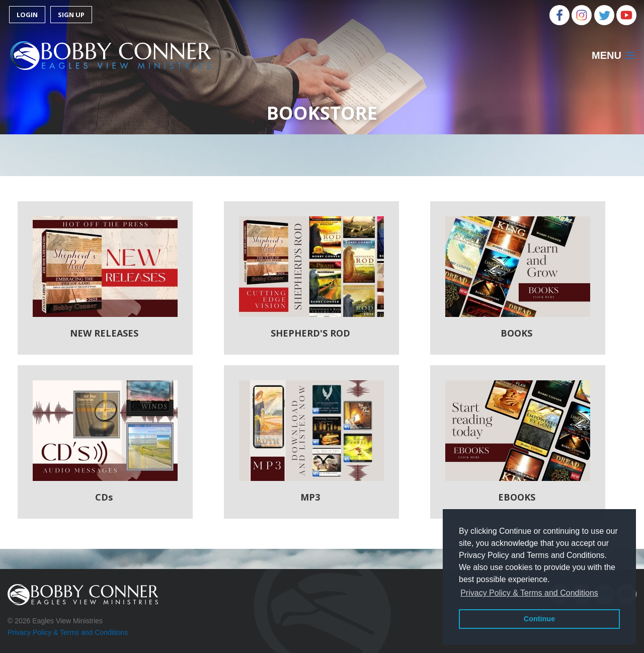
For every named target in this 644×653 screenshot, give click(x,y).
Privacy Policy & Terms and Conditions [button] (529, 593)
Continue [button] (539, 619)
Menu (607, 55)
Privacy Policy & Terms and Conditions (68, 632)
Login (27, 15)
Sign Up (71, 15)
